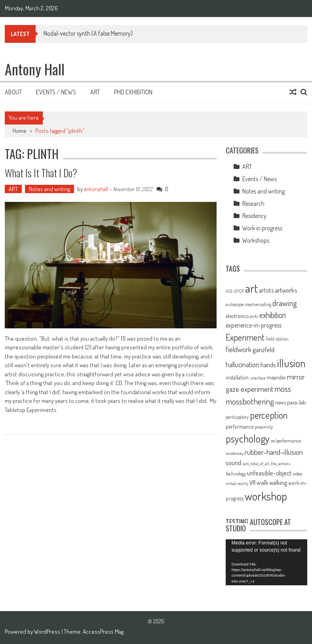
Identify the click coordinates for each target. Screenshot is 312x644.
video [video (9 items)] (297, 474)
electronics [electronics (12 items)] (237, 316)
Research (253, 203)
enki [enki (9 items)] (254, 316)
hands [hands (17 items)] (268, 364)
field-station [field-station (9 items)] (277, 339)
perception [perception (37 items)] (269, 415)
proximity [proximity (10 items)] (264, 427)
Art (95, 92)
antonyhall (96, 189)
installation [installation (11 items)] (237, 377)
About (13, 92)
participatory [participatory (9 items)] (237, 417)
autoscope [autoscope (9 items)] (235, 304)
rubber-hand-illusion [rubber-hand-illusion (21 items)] (274, 452)
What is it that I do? (41, 173)
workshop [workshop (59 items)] (266, 496)
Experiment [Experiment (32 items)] (245, 337)
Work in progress (262, 228)
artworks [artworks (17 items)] (286, 290)
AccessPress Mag (103, 632)
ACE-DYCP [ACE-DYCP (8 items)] (235, 291)
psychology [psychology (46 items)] (248, 438)
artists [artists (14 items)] (266, 290)
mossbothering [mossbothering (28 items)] (250, 401)
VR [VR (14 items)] (252, 483)
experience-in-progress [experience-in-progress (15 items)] (254, 325)
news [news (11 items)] (281, 402)
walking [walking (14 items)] (278, 483)
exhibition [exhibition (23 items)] (273, 315)
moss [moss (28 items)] (283, 388)
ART (13, 189)
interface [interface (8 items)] (258, 378)
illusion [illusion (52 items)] (291, 363)
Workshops (256, 240)
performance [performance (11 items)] (240, 426)
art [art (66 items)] (251, 288)
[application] (266, 562)
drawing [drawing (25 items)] (285, 303)
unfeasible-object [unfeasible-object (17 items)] (269, 473)
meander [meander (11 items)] (276, 377)
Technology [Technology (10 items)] (236, 473)
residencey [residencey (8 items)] (235, 453)
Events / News (56, 92)
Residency (254, 216)
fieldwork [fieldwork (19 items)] (239, 349)
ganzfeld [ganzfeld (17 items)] (263, 349)
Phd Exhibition (133, 92)
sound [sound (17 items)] (233, 462)
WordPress (48, 632)
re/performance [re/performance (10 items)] (286, 441)
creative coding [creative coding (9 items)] (258, 304)
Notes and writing (49, 189)
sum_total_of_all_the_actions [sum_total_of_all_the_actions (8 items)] (266, 464)
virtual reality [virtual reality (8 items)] (237, 483)
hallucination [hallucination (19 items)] (243, 364)
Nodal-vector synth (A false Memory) (88, 33)
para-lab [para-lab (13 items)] (297, 402)
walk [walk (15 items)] (262, 483)
